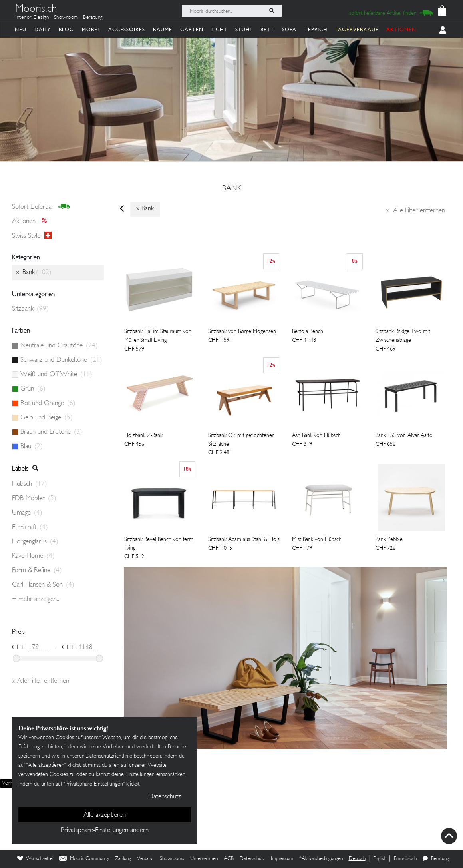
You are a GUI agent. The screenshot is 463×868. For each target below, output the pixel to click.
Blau (32, 447)
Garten (192, 29)
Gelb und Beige (47, 418)
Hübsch (30, 484)
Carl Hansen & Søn (43, 585)
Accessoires (127, 29)
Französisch (405, 859)
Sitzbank (30, 309)
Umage (27, 513)
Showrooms (172, 859)
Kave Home (33, 556)
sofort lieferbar (41, 207)
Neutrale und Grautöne (59, 346)
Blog (66, 29)
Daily (43, 29)
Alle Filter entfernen (415, 211)
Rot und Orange (48, 403)
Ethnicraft (30, 527)
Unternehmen (204, 859)
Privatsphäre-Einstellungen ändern (105, 830)
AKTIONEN (401, 29)
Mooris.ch (36, 10)
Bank (232, 189)
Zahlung (123, 859)
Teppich (316, 29)
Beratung (93, 18)
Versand (145, 859)
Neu (21, 29)
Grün (33, 389)
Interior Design (32, 18)
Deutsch (357, 859)
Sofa (289, 29)
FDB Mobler (34, 499)
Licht (219, 29)
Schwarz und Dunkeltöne (61, 360)
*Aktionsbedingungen (321, 859)
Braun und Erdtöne (51, 432)
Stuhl (244, 29)
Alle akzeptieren (105, 815)
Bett (267, 29)
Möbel (91, 29)
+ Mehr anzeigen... (36, 599)
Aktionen (32, 221)
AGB (229, 859)
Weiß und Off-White (56, 375)
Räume (163, 29)
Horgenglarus (35, 542)
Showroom (66, 18)
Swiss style (32, 236)
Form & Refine (37, 571)
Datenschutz (252, 859)
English (380, 859)
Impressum (282, 859)
